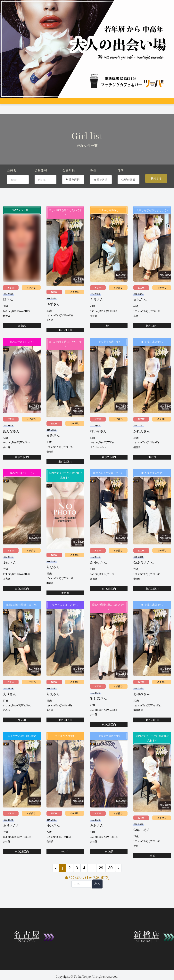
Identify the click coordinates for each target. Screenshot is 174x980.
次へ (97, 897)
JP (61, 111)
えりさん (97, 313)
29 (101, 881)
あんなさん (11, 445)
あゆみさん (142, 707)
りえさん (53, 707)
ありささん (11, 839)
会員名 (12, 184)
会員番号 (41, 184)
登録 (25, 111)
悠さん (8, 313)
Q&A (152, 104)
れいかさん (98, 445)
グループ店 (54, 104)
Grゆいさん (142, 843)
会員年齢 (69, 184)
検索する (156, 192)
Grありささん (144, 576)
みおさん (97, 839)
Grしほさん (99, 712)
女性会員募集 (140, 104)
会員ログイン (49, 111)
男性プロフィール (94, 104)
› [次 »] (118, 881)
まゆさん (10, 576)
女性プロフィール (72, 104)
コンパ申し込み (11, 111)
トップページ (10, 104)
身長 (93, 184)
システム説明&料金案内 (33, 104)
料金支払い (124, 104)
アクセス (111, 104)
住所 (121, 184)
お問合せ (35, 111)
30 (110, 881)
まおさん (140, 313)
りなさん (53, 580)
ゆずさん (53, 318)
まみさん (53, 449)
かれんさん (142, 445)
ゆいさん (53, 839)
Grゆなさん (99, 576)
